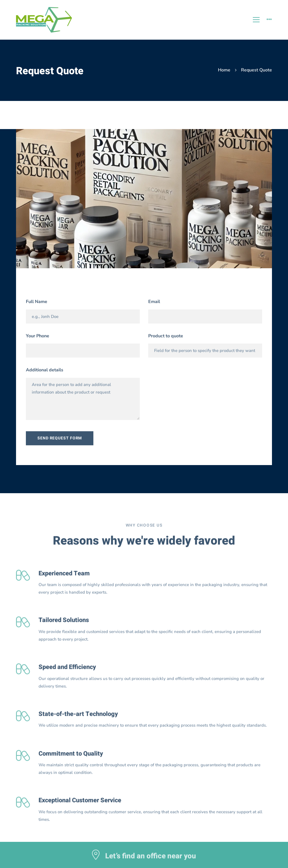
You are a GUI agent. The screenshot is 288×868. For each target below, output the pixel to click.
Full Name (37, 304)
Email (154, 304)
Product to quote (166, 338)
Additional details (45, 372)
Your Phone (38, 338)
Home (224, 70)
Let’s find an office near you (151, 858)
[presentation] (187, 379)
